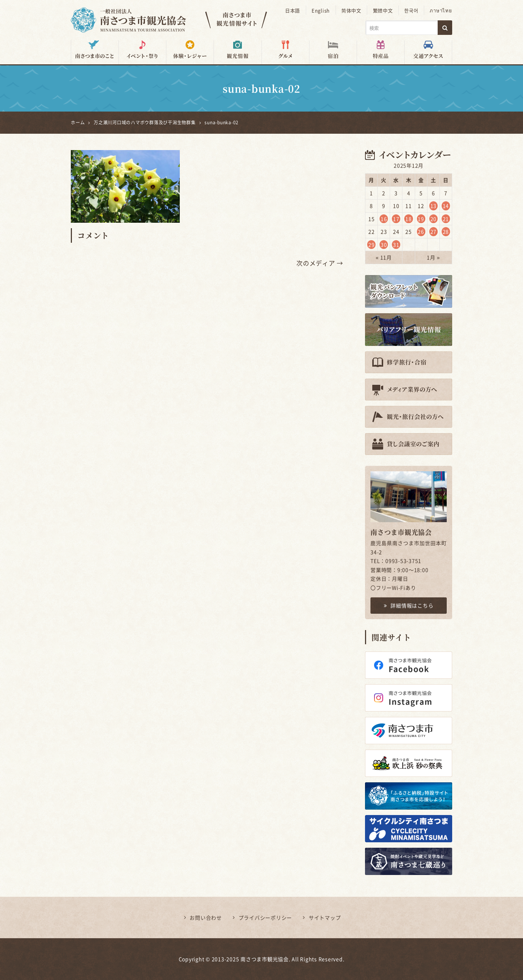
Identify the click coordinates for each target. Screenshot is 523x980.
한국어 (412, 10)
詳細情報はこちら (409, 605)
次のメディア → (320, 263)
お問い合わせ (206, 918)
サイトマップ (325, 918)
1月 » (433, 257)
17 (396, 218)
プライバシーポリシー (265, 918)
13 (434, 206)
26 (421, 231)
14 (446, 206)
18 (409, 218)
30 (384, 244)
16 (384, 218)
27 (434, 231)
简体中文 (352, 10)
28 (446, 231)
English (322, 10)
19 (421, 218)
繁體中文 (384, 10)
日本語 (294, 10)
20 (434, 218)
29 (372, 244)
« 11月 (384, 257)
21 (446, 218)
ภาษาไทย (441, 10)
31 (396, 244)
